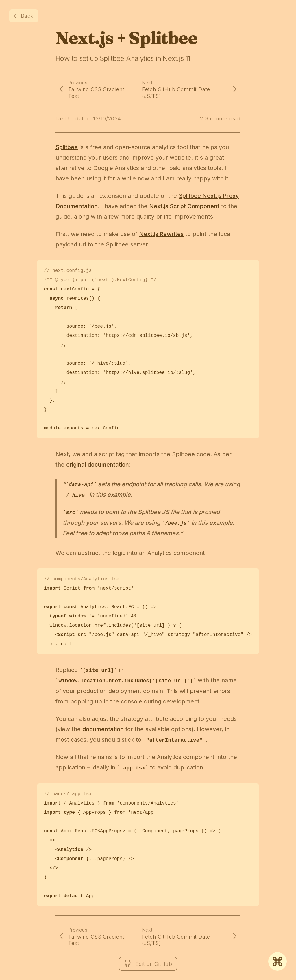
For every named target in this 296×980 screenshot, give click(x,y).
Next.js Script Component (184, 206)
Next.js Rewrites (161, 234)
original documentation (98, 465)
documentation (103, 729)
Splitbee (67, 147)
